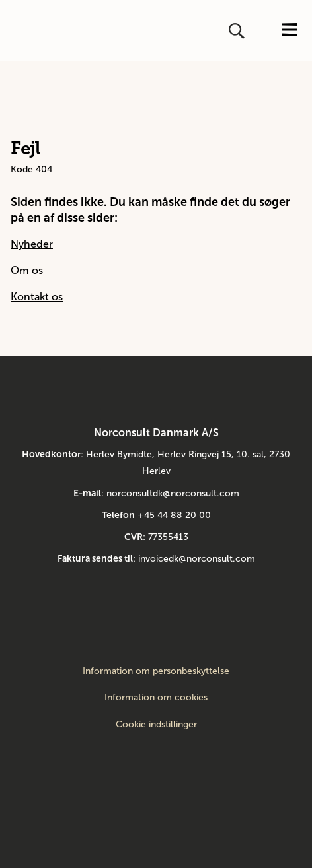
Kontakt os (37, 297)
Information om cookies (156, 698)
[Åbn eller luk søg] (238, 31)
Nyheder (32, 244)
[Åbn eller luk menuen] (290, 31)
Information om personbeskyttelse (156, 671)
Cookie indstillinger (156, 724)
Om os (27, 270)
